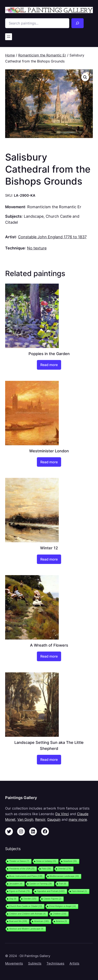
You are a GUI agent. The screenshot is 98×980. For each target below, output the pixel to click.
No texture (37, 248)
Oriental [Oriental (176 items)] (65, 869)
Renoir (40, 819)
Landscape (34, 216)
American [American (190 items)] (41, 921)
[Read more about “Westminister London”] (49, 462)
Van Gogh (25, 819)
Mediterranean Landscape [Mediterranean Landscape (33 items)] (64, 876)
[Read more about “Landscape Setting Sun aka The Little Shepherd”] (49, 760)
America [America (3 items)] (62, 921)
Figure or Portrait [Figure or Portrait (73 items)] (20, 891)
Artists (74, 963)
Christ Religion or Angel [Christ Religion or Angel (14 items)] (63, 906)
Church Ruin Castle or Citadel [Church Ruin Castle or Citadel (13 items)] (26, 906)
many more (78, 819)
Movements (14, 963)
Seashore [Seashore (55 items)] (70, 861)
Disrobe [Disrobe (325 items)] (30, 899)
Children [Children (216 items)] (60, 914)
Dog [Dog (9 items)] (13, 899)
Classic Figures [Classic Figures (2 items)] (52, 899)
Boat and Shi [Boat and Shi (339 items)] (18, 921)
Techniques (55, 963)
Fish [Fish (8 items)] (63, 884)
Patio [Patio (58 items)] (46, 869)
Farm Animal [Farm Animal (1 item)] (79, 891)
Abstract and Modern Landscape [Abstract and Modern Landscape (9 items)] (26, 929)
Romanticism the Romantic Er (42, 55)
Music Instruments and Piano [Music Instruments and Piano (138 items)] (26, 876)
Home (10, 55)
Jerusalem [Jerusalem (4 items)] (16, 884)
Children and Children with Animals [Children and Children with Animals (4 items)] (27, 914)
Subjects (35, 963)
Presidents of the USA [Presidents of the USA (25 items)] (22, 869)
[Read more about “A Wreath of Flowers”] (49, 656)
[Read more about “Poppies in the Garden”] (49, 365)
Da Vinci (62, 814)
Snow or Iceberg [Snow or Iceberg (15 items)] (46, 861)
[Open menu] (9, 37)
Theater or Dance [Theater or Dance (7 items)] (19, 861)
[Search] (78, 23)
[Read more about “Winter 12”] (49, 559)
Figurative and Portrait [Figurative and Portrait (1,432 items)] (51, 891)
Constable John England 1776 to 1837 (52, 237)
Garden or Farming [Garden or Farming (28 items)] (41, 884)
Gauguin (54, 819)
